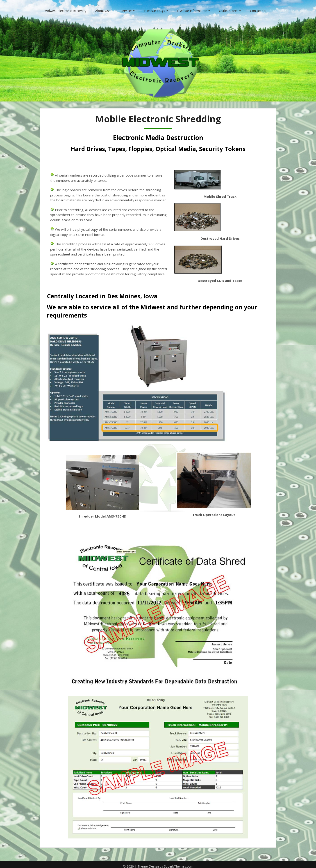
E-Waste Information (192, 7)
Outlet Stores (229, 7)
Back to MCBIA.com (59, 22)
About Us (102, 7)
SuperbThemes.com (179, 863)
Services (126, 7)
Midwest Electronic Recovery (65, 7)
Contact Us (258, 7)
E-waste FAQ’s (155, 7)
